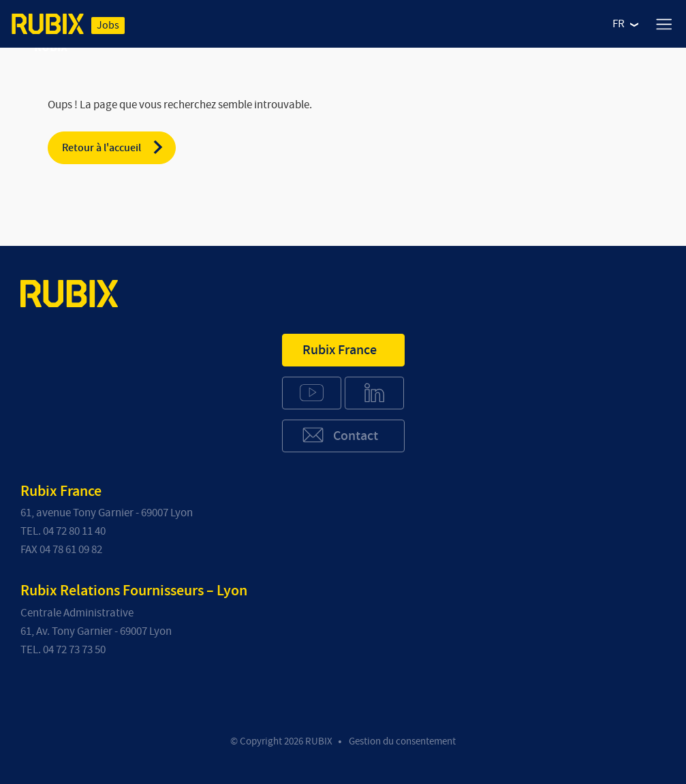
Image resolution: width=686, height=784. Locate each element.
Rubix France (340, 350)
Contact (340, 435)
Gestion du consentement (402, 741)
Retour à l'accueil (113, 147)
